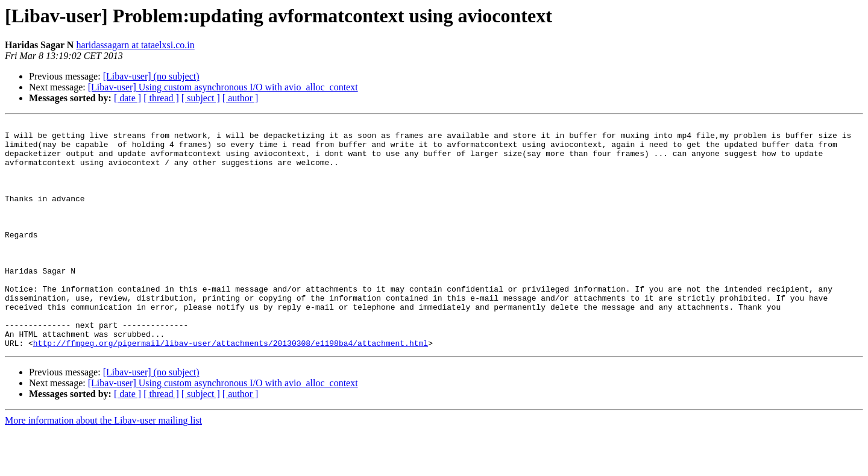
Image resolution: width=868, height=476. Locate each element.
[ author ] (241, 98)
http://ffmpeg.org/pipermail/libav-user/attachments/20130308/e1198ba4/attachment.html (231, 388)
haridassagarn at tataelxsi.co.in (135, 45)
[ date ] (127, 98)
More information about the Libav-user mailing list (103, 465)
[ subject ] (201, 98)
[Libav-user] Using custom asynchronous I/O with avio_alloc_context (223, 87)
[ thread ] (161, 98)
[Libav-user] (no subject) (151, 76)
